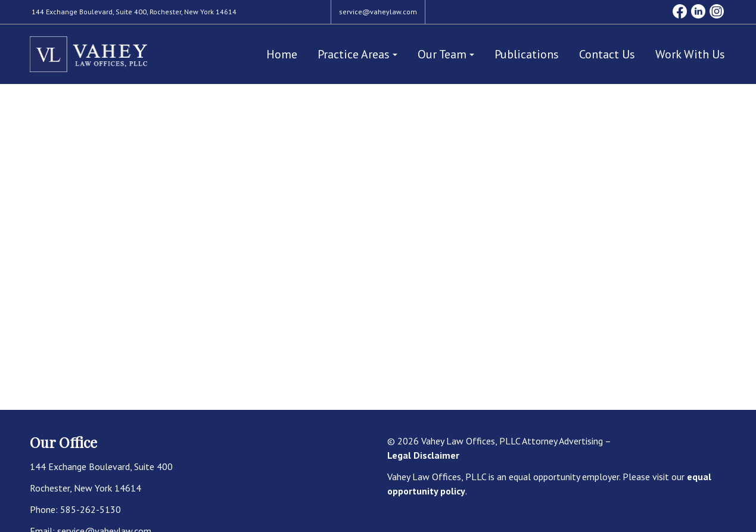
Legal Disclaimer (423, 455)
